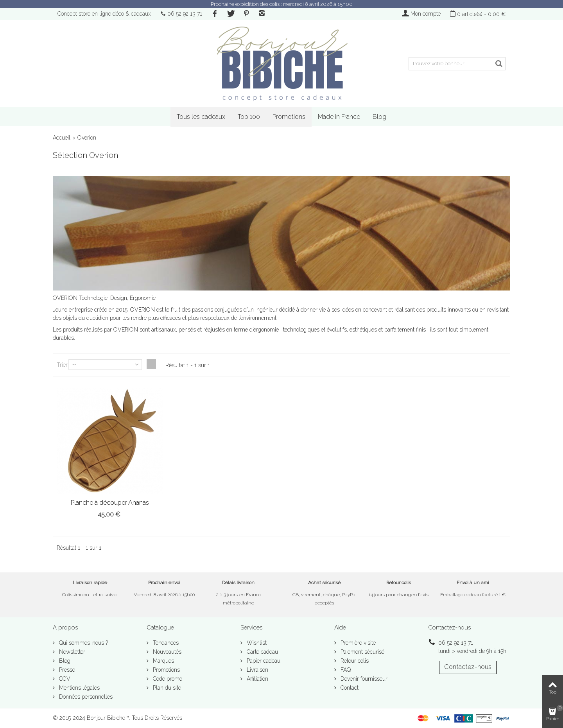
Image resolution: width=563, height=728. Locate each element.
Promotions (289, 117)
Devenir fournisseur (363, 679)
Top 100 (249, 117)
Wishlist (256, 643)
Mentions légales (79, 688)
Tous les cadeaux (201, 117)
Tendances (165, 643)
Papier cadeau (263, 661)
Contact (349, 688)
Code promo (167, 679)
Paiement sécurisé (362, 652)
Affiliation (257, 679)
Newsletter (71, 652)
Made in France (339, 117)
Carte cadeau (262, 652)
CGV (64, 679)
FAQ (345, 670)
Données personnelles (85, 697)
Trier (62, 365)
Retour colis (354, 661)
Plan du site (166, 688)
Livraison (257, 670)
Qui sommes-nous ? (83, 643)
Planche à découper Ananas (110, 503)
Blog (379, 117)
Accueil (62, 138)
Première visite (357, 643)
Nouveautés (166, 652)
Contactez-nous (468, 667)
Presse (66, 670)
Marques (163, 661)
